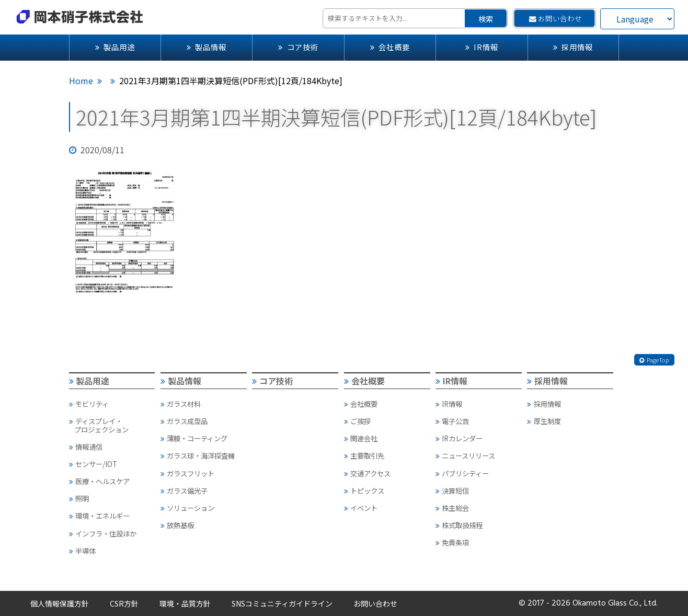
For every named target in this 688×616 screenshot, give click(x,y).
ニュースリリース (465, 455)
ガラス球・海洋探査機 (198, 455)
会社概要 (390, 47)
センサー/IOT (93, 464)
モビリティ (89, 404)
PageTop (654, 360)
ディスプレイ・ (112, 425)
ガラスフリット (187, 473)
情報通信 (86, 447)
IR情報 (482, 47)
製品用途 (115, 47)
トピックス (364, 490)
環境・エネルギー (99, 516)
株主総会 (452, 508)
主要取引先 (364, 455)
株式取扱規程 (459, 525)
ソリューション (187, 508)
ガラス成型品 (184, 421)
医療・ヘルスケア (99, 481)
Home (81, 81)
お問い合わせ (555, 18)
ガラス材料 (181, 404)
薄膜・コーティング (194, 438)
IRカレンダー (459, 438)
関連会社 (361, 438)
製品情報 (207, 47)
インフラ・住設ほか (103, 533)
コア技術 (298, 47)
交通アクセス (367, 473)
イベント (361, 508)
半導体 (82, 551)
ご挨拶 (357, 421)
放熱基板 (177, 525)
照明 (79, 498)
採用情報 (573, 47)
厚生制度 (544, 421)
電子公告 (452, 421)
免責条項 (452, 542)
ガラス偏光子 (184, 490)
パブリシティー (462, 473)
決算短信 (452, 490)
